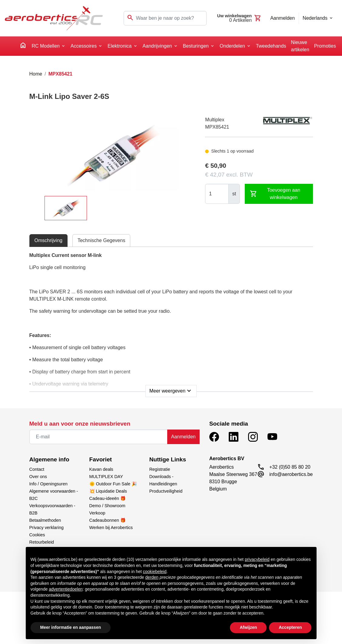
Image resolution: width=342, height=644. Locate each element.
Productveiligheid (166, 491)
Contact (37, 469)
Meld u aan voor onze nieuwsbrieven (80, 424)
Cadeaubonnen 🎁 (108, 520)
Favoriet (101, 459)
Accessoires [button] (84, 46)
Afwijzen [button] (248, 627)
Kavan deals (101, 469)
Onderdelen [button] (232, 46)
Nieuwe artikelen (300, 46)
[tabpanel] (171, 323)
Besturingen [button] (196, 46)
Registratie (160, 469)
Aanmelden (183, 437)
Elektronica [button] (120, 46)
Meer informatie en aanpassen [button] (71, 627)
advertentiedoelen (66, 589)
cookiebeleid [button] (155, 572)
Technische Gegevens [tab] (101, 240)
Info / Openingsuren (48, 484)
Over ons (38, 477)
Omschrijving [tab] (48, 240)
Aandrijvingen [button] (157, 46)
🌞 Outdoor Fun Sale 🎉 (113, 484)
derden (152, 577)
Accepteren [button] (290, 627)
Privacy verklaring (47, 528)
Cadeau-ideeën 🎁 (108, 498)
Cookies (37, 535)
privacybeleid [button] (257, 559)
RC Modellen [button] (45, 46)
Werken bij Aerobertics (111, 528)
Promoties (325, 46)
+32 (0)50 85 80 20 (290, 467)
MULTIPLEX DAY (106, 477)
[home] (23, 46)
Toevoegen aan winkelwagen (275, 194)
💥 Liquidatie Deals (108, 491)
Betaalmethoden (45, 520)
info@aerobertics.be (291, 474)
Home (36, 74)
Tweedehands (271, 46)
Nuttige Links (168, 459)
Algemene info (49, 459)
